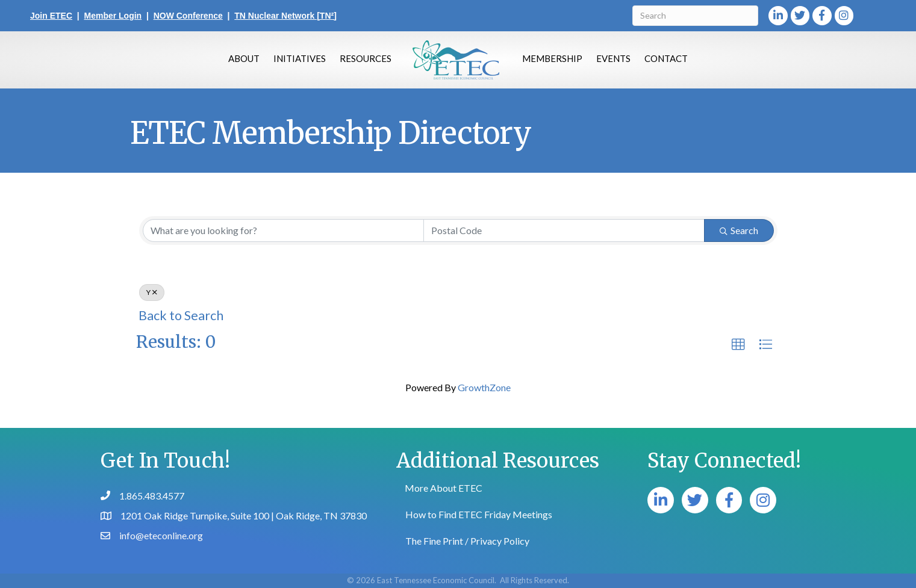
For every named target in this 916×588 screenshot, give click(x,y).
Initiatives (300, 58)
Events (613, 58)
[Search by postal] (564, 231)
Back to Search (181, 315)
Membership (552, 58)
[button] (738, 345)
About (244, 58)
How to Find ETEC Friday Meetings (479, 514)
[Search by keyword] (283, 231)
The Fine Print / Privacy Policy (467, 541)
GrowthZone (484, 387)
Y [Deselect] (152, 292)
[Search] (695, 16)
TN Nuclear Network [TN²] (285, 16)
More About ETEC (444, 488)
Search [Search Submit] (739, 230)
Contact (666, 58)
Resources (366, 58)
